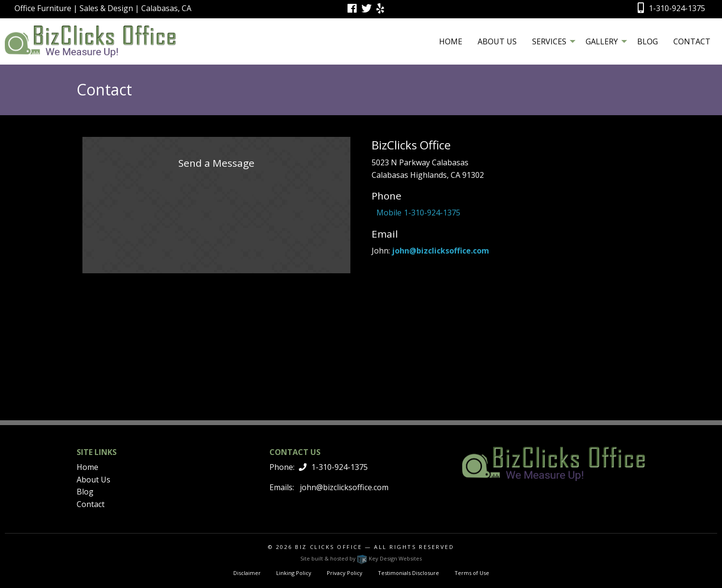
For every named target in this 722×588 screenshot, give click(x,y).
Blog (648, 41)
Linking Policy (294, 573)
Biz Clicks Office (328, 547)
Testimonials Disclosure (408, 573)
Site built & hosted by (361, 558)
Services (549, 41)
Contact (692, 41)
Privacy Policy (345, 573)
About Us (497, 41)
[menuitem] (451, 41)
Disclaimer (247, 573)
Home (451, 41)
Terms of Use (472, 573)
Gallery (602, 41)
